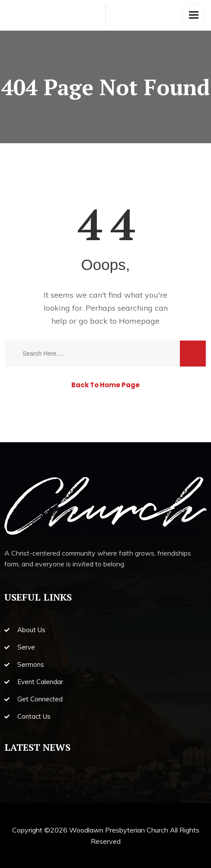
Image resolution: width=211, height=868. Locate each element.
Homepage (139, 321)
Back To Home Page (105, 385)
